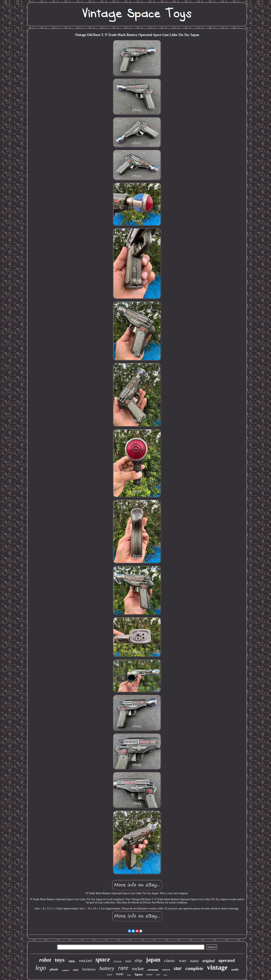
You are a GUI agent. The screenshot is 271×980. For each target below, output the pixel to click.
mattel (194, 961)
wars (183, 961)
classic (170, 961)
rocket (138, 969)
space (103, 959)
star (178, 968)
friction (118, 961)
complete (194, 968)
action (149, 974)
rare (123, 968)
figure (139, 974)
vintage (217, 967)
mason (166, 970)
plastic (54, 969)
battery (107, 968)
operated (227, 961)
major (76, 970)
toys (60, 960)
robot (45, 960)
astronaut (153, 970)
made (120, 974)
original (209, 961)
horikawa (89, 969)
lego (41, 968)
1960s (72, 961)
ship (139, 960)
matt (128, 961)
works (235, 970)
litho (129, 975)
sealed (85, 961)
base (165, 975)
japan (153, 960)
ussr (158, 975)
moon (110, 974)
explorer (66, 970)
